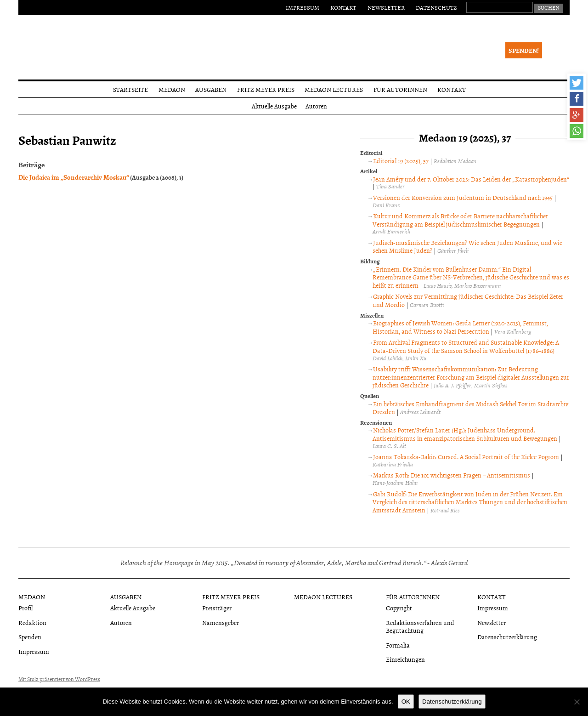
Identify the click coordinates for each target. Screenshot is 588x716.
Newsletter (386, 7)
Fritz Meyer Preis (266, 89)
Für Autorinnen (400, 89)
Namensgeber (220, 622)
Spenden (30, 637)
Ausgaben (211, 89)
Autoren (316, 106)
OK (406, 702)
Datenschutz (436, 7)
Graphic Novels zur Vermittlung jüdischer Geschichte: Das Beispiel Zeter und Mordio (468, 300)
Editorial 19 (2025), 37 (401, 161)
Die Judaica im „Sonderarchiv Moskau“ (74, 177)
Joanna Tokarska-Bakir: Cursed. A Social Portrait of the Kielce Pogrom (466, 457)
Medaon (172, 89)
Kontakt (343, 7)
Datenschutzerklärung (507, 637)
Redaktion (32, 622)
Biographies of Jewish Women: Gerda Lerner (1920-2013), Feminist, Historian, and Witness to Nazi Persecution (460, 327)
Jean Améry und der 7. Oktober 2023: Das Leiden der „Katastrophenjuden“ (471, 179)
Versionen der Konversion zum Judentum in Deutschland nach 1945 (463, 197)
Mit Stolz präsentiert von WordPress (59, 679)
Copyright (399, 608)
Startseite (130, 89)
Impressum (302, 7)
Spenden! (524, 50)
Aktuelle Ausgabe (274, 106)
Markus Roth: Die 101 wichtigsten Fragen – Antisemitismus (452, 475)
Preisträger (217, 608)
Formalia (398, 645)
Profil (25, 608)
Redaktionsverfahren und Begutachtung (420, 626)
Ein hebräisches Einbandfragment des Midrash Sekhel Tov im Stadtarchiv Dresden (470, 408)
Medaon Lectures (334, 89)
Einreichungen (405, 659)
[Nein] (577, 702)
